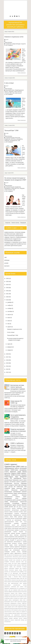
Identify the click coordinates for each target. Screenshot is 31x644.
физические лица (17, 538)
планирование (8, 523)
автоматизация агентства (13, 138)
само (26, 610)
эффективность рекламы (20, 553)
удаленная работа (9, 553)
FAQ (20, 573)
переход (12, 547)
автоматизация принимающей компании (15, 492)
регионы (20, 608)
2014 (7, 366)
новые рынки (21, 595)
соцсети (23, 44)
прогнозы (16, 548)
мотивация (24, 485)
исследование (22, 588)
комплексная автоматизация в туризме (17, 542)
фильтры (13, 518)
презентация (7, 603)
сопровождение (8, 527)
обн (10, 597)
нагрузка (13, 593)
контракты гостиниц (17, 543)
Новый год (24, 528)
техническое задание (13, 570)
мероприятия (7, 593)
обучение (24, 495)
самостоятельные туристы (10, 612)
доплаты (25, 560)
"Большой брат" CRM (11, 131)
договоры (18, 533)
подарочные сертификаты (20, 547)
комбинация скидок (22, 508)
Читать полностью (22, 73)
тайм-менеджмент (9, 513)
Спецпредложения (8, 557)
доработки (24, 482)
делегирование (7, 585)
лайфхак (10, 592)
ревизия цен (8, 550)
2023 (7, 288)
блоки (17, 522)
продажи (11, 92)
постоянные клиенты (15, 482)
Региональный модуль (15, 578)
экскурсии (17, 513)
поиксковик (19, 567)
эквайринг (22, 572)
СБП (23, 578)
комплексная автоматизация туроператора (15, 510)
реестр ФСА (11, 610)
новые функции (16, 44)
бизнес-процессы (8, 582)
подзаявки (16, 523)
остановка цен (17, 598)
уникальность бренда (12, 617)
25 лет (10, 573)
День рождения (23, 507)
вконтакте (7, 266)
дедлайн (25, 583)
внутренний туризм (18, 582)
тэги (12, 615)
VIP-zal (19, 575)
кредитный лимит (20, 562)
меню (26, 592)
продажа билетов (23, 548)
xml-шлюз (16, 577)
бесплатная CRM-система (18, 558)
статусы (6, 613)
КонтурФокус (7, 578)
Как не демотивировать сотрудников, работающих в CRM (18, 417)
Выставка (9, 555)
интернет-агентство (22, 505)
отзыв (25, 522)
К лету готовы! (9, 83)
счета (13, 527)
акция (6, 558)
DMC (5, 555)
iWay (24, 575)
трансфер (24, 552)
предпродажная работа (12, 468)
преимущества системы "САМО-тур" (19, 603)
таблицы (6, 570)
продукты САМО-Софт (15, 485)
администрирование (9, 522)
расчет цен (15, 525)
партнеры (16, 535)
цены (18, 572)
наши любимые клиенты (21, 593)
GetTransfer (24, 573)
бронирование (8, 505)
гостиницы (24, 500)
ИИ (12, 555)
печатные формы (9, 512)
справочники (7, 518)
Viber (22, 575)
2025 (7, 281)
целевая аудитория (13, 618)
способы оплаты (16, 552)
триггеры (25, 570)
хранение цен (7, 572)
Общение (7, 141)
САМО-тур (23, 467)
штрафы (23, 538)
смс (20, 612)
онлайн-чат (22, 597)
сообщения (7, 552)
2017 (7, 357)
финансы (24, 503)
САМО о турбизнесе (17, 443)
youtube (6, 263)
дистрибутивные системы (20, 585)
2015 (7, 363)
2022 (7, 291)
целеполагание (14, 572)
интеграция (23, 468)
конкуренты (24, 533)
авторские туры (15, 580)
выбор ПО (8, 478)
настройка (7, 503)
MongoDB (12, 540)
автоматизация (10, 187)
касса (22, 590)
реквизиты (16, 610)
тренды (21, 570)
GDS (25, 487)
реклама (19, 500)
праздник (25, 602)
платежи (7, 485)
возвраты (6, 560)
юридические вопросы (9, 620)
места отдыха (17, 563)
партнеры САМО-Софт (22, 565)
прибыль (6, 568)
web (17, 507)
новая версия (22, 472)
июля (9, 318)
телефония (7, 488)
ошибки (15, 565)
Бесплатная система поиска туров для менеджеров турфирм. (18, 387)
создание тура (18, 568)
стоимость (24, 568)
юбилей (25, 618)
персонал (6, 567)
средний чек (24, 612)
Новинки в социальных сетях (14, 37)
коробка (6, 535)
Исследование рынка (17, 555)
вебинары (7, 260)
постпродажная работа (10, 500)
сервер (17, 612)
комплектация (8, 543)
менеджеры (20, 139)
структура (14, 613)
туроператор (17, 478)
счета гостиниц (24, 613)
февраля (10, 347)
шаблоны (17, 527)
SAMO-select (18, 93)
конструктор (12, 562)
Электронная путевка (17, 557)
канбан (19, 590)
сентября (10, 311)
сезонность (24, 550)
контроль (13, 139)
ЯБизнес (10, 580)
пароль (25, 598)
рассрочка (12, 608)
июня (9, 321)
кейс (21, 522)
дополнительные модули (11, 493)
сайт (6, 257)
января (9, 350)
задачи (14, 505)
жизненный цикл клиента (17, 587)
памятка (22, 598)
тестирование (16, 503)
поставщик (24, 567)
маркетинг (9, 44)
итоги (17, 498)
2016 (7, 360)
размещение (7, 608)
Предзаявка (15, 480)
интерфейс (7, 562)
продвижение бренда (22, 607)
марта (9, 344)
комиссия (6, 592)
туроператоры (7, 615)
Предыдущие (23, 223)
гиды (9, 583)
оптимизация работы (9, 598)
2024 (7, 285)
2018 (7, 354)
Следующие (8, 223)
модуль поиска (13, 545)
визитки (25, 558)
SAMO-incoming (16, 475)
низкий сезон (15, 595)
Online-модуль (9, 477)
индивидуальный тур (14, 588)
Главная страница (15, 223)
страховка (10, 613)
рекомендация (17, 550)
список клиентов (8, 538)
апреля (9, 327)
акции (20, 580)
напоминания (24, 563)
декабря (9, 302)
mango (10, 577)
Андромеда (24, 483)
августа (9, 315)
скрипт (25, 512)
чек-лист (21, 618)
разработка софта (13, 537)
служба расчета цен (10, 507)
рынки (23, 610)
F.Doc (20, 527)
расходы (16, 608)
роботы (20, 610)
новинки (7, 470)
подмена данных (8, 600)
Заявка (6, 502)
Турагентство (8, 93)
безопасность (7, 508)
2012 (7, 372)
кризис (11, 535)
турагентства (23, 490)
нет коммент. (9, 45)
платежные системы (18, 512)
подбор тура (12, 567)
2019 (7, 300)
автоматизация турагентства (18, 502)
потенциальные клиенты (12, 497)
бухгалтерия (7, 533)
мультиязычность (23, 545)
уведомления (17, 615)
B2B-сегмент (16, 573)
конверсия (15, 495)
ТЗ (16, 540)
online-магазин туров (17, 528)
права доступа (15, 188)
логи (13, 563)
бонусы (25, 478)
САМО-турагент (18, 92)
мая (8, 324)
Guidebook (7, 540)
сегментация (11, 568)
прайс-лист (11, 548)
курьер (10, 563)
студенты (18, 613)
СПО (5, 530)
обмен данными (18, 517)
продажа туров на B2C (13, 607)
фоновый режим (21, 617)
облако (11, 517)
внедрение (7, 139)
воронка (14, 508)
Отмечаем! (24, 555)
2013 (7, 369)
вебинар (13, 533)
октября (9, 308)
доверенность (7, 587)
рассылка (7, 473)
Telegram (14, 575)
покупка (6, 548)
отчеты (7, 472)
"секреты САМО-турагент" (19, 473)
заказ (26, 587)
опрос (25, 597)
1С (26, 538)
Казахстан (25, 577)
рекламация (24, 525)
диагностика (20, 540)
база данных (10, 558)
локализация (15, 592)
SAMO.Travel (7, 575)
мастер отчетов (21, 592)
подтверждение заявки (17, 600)
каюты (25, 590)
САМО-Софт (20, 487)
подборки (24, 498)
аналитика (19, 488)
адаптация (24, 557)
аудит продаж (24, 580)
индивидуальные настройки (20, 515)
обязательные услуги (15, 597)
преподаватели (7, 605)
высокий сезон (10, 90)
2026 (7, 278)
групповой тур (19, 560)
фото (26, 617)
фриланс (6, 618)
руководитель (13, 141)
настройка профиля (9, 565)
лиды (17, 477)
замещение (7, 588)
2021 (7, 294)
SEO (11, 575)
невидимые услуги (8, 595)
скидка (25, 517)
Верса (20, 577)
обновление (14, 490)
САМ (21, 578)
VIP (17, 575)
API (15, 487)
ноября (9, 305)
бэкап (13, 582)
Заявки (13, 488)
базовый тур (23, 532)
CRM (13, 93)
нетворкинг (7, 547)
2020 (7, 297)
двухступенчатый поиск (17, 583)
